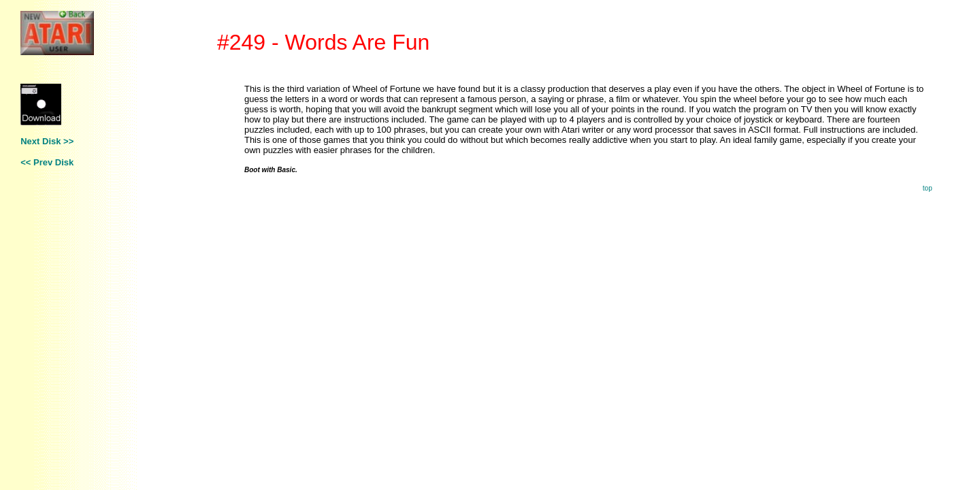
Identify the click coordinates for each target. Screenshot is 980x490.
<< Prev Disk (47, 162)
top (928, 188)
